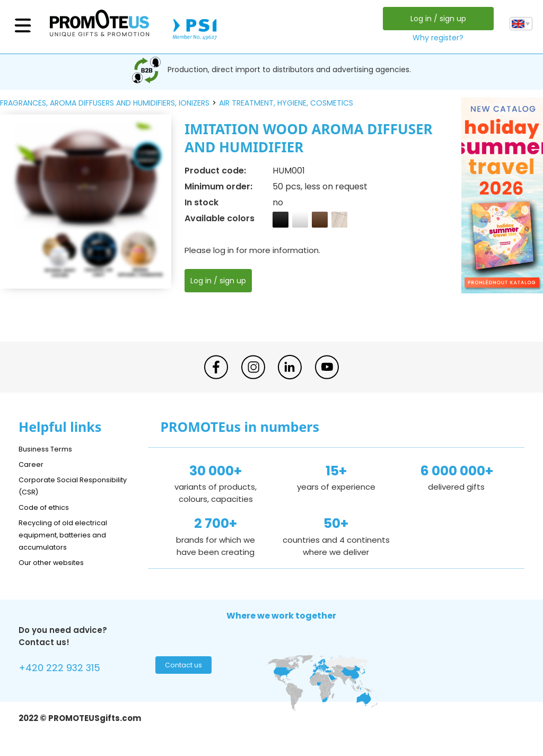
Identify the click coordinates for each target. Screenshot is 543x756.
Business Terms (49, 449)
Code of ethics (48, 507)
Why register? (435, 38)
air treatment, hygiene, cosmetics (286, 103)
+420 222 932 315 (66, 669)
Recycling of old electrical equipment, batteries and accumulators (70, 535)
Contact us (182, 668)
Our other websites (56, 562)
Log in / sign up (435, 19)
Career (32, 464)
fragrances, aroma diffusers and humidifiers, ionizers (105, 103)
